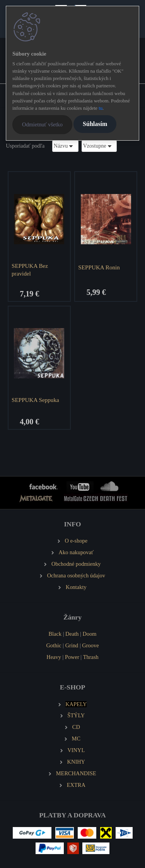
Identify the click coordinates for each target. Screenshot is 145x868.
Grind (72, 645)
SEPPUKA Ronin (99, 267)
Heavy (54, 657)
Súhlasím (95, 124)
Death (72, 634)
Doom (90, 634)
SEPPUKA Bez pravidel (30, 270)
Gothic (54, 645)
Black (55, 634)
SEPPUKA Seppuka (35, 400)
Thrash (91, 657)
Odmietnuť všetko (42, 124)
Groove (90, 645)
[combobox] (65, 146)
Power (72, 657)
